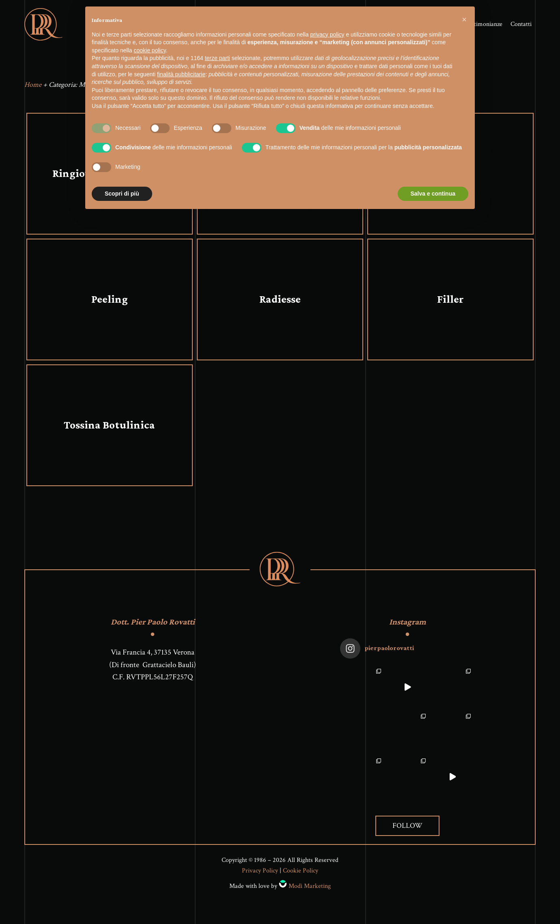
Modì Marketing (310, 888)
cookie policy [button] (150, 50)
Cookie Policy (300, 873)
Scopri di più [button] (122, 194)
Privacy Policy (260, 873)
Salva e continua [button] (433, 194)
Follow (407, 828)
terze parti (218, 58)
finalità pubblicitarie (181, 74)
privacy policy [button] (327, 34)
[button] (464, 19)
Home (33, 87)
